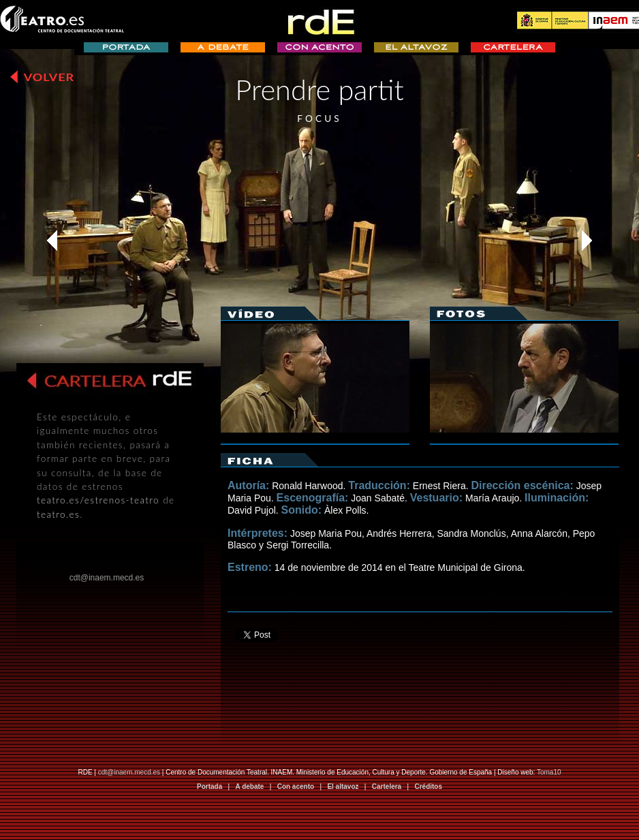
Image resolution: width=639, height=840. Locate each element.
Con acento (296, 787)
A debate (250, 787)
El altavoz (343, 787)
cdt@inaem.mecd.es (129, 772)
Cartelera (387, 787)
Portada (209, 787)
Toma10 (549, 772)
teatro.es (58, 514)
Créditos (428, 787)
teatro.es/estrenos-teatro (98, 500)
